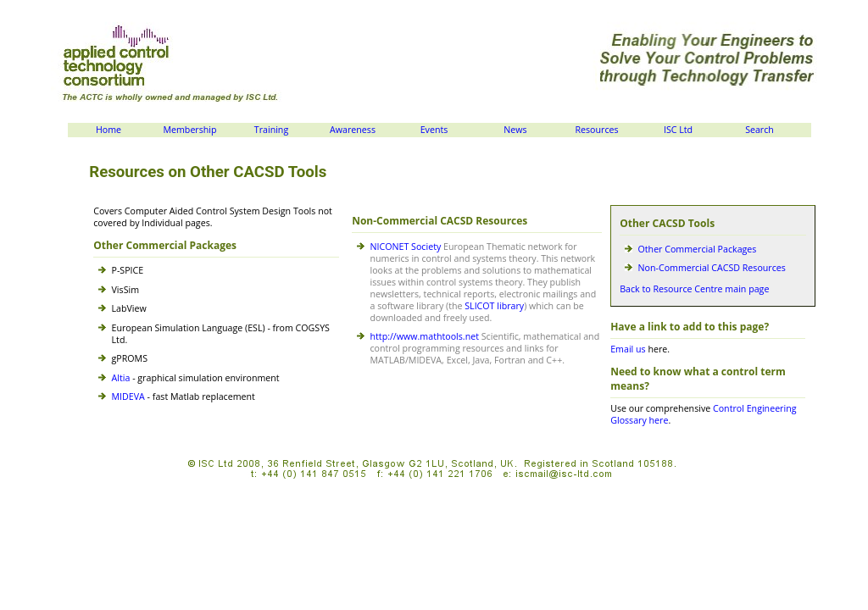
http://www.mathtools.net (425, 336)
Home (108, 130)
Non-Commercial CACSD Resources (712, 268)
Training (271, 130)
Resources (596, 130)
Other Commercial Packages (698, 249)
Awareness (353, 130)
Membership (189, 130)
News (515, 130)
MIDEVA (128, 396)
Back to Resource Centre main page (694, 289)
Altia (121, 378)
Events (434, 130)
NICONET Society (406, 247)
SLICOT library (494, 306)
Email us (628, 349)
